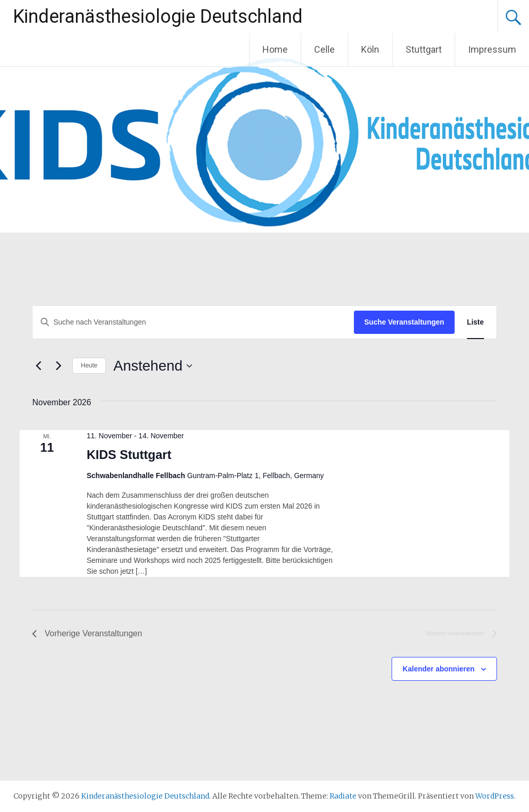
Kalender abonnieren (438, 669)
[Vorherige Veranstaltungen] (38, 366)
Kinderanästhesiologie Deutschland (158, 17)
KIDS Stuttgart (129, 455)
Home (275, 49)
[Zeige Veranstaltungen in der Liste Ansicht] (476, 322)
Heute (89, 365)
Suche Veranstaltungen (404, 322)
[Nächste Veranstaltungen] (58, 366)
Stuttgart (424, 49)
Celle (324, 49)
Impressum (492, 49)
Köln (370, 49)
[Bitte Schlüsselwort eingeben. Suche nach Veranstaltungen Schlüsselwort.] (193, 322)
